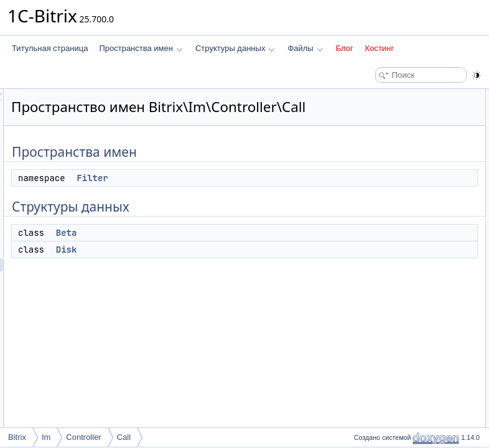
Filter (248, 195)
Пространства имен (141, 48)
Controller (83, 437)
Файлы (305, 48)
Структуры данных (235, 48)
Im (46, 437)
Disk (222, 267)
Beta (222, 250)
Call (124, 437)
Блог (345, 48)
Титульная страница (50, 48)
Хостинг (379, 48)
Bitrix (17, 437)
